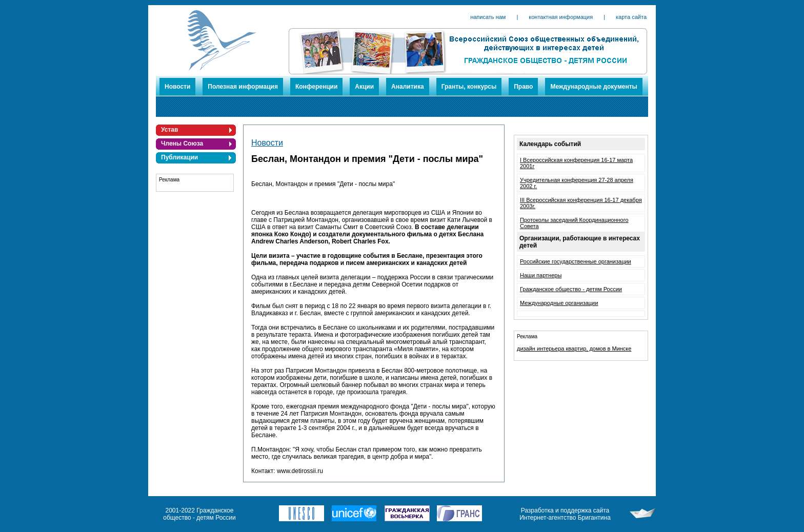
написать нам (488, 17)
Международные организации (559, 303)
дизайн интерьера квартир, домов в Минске (574, 349)
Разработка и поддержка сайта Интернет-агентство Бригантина (565, 514)
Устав (169, 130)
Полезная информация (243, 87)
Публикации (179, 157)
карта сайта (631, 17)
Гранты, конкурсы (469, 87)
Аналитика (408, 87)
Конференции (316, 87)
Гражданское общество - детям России (571, 289)
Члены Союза (182, 144)
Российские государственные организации (576, 261)
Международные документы (594, 87)
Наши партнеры (541, 275)
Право (523, 87)
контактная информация (561, 17)
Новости (177, 87)
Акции (364, 87)
